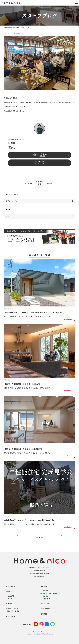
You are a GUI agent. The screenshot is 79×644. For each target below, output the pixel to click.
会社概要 (17, 27)
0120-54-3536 (41, 577)
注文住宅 (11, 596)
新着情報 (9, 603)
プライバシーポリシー (39, 631)
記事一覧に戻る (40, 183)
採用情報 (44, 614)
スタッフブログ (25, 27)
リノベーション (13, 599)
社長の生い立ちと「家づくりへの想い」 (13, 610)
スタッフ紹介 (10, 616)
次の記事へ (50, 184)
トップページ (10, 586)
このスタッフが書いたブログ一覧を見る (39, 155)
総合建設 (46, 596)
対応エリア (46, 599)
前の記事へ (29, 184)
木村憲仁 (18, 33)
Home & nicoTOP (8, 27)
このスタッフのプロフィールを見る (40, 163)
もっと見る (39, 537)
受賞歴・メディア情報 (50, 593)
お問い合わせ (45, 609)
